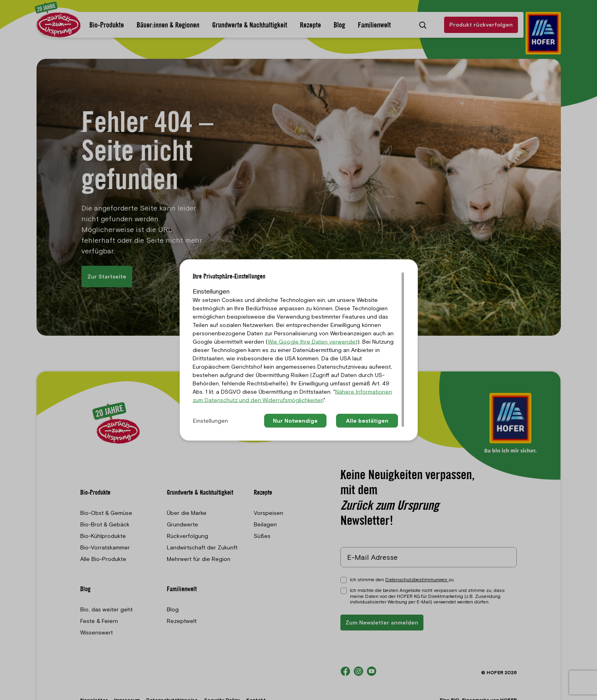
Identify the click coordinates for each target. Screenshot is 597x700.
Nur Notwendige (295, 421)
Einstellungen (211, 421)
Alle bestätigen (367, 421)
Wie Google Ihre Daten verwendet (313, 342)
